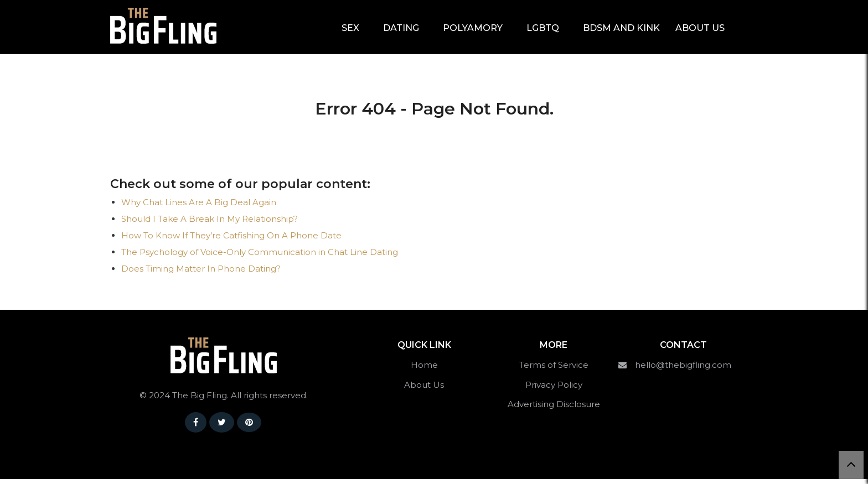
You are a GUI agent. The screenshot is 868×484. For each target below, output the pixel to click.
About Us (700, 28)
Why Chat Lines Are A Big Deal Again (199, 207)
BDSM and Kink (621, 28)
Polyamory (473, 28)
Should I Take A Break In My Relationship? (210, 224)
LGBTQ (543, 28)
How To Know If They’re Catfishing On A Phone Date (231, 240)
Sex (350, 28)
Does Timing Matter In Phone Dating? (201, 274)
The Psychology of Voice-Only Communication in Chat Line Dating (260, 257)
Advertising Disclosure (554, 409)
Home (424, 370)
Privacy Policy (554, 390)
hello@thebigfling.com (683, 370)
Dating (401, 28)
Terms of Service (554, 370)
